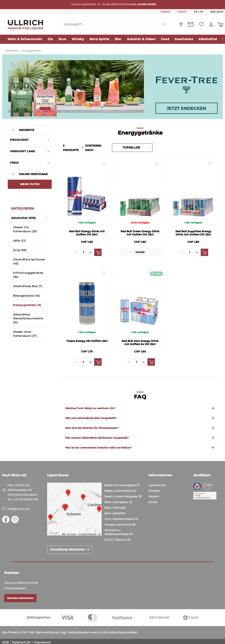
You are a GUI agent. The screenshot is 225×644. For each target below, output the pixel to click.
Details (140, 251)
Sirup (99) (20, 250)
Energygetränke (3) (27, 305)
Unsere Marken (15, 587)
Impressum (42, 640)
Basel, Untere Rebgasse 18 (123, 495)
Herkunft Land (30, 151)
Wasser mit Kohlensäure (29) (25, 229)
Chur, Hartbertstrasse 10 (121, 517)
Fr (201, 12)
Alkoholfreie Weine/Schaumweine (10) (28, 318)
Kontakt (154, 489)
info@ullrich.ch (18, 507)
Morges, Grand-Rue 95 (120, 523)
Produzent (30, 140)
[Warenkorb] (220, 24)
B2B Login (217, 12)
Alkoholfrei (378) (29, 218)
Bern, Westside (115, 506)
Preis (30, 163)
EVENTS (182, 12)
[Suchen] (164, 24)
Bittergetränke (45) (26, 296)
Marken (154, 495)
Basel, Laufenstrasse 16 (120, 489)
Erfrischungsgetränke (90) (28, 275)
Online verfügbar (33, 174)
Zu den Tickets (147, 4)
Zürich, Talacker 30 (117, 538)
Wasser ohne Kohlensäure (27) (25, 334)
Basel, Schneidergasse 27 (122, 483)
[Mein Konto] (211, 24)
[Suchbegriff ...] (112, 24)
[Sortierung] (131, 148)
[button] (140, 406)
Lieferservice (157, 483)
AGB (5, 640)
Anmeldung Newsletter (70, 548)
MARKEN (165, 12)
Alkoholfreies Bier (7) (28, 286)
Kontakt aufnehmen (20, 596)
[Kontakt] (191, 24)
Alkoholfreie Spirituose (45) (29, 261)
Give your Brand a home (21, 581)
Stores (153, 500)
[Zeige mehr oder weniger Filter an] (30, 184)
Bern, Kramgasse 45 (118, 500)
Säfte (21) (19, 241)
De (196, 12)
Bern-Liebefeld (115, 512)
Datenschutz (21, 640)
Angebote (27, 130)
